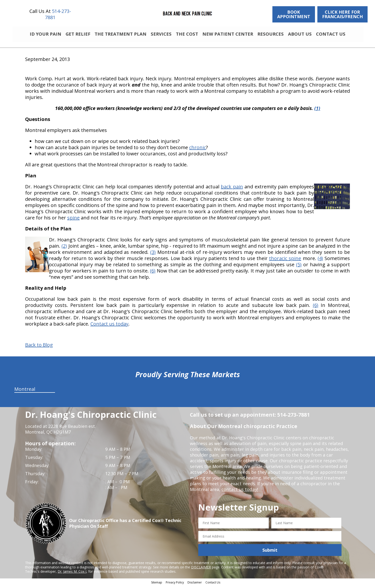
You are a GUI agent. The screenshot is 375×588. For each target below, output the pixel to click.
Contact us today (109, 326)
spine (73, 220)
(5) (299, 267)
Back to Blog (39, 347)
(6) (153, 273)
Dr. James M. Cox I (72, 574)
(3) (153, 254)
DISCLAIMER (201, 569)
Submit (270, 552)
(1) (317, 110)
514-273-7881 (58, 14)
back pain (232, 189)
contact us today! (239, 491)
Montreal (25, 391)
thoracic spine (285, 260)
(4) (320, 260)
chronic (198, 150)
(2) (64, 248)
